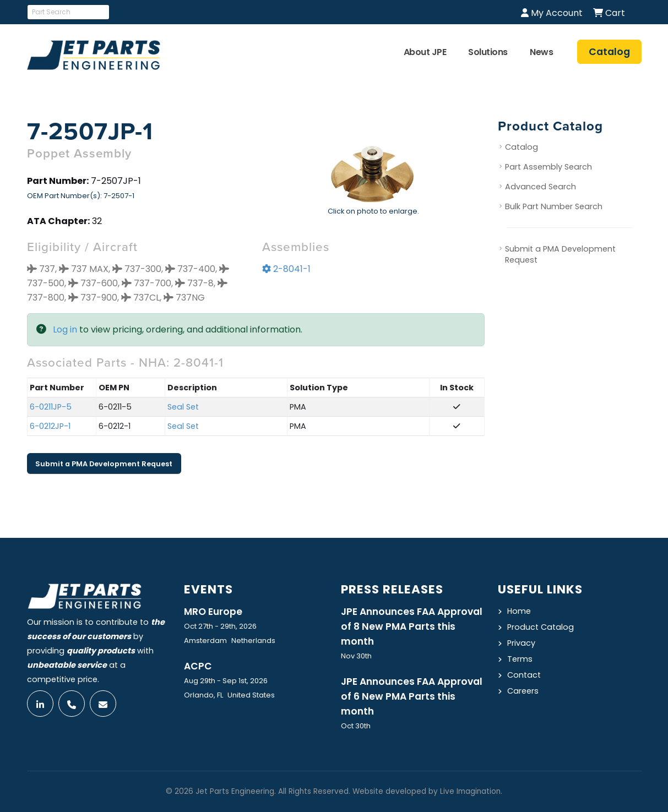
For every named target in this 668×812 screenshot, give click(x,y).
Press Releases (392, 589)
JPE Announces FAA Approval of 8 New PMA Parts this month (412, 626)
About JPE (425, 52)
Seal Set (183, 407)
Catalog (522, 148)
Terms (520, 659)
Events (208, 589)
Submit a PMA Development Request (104, 464)
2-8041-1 (286, 269)
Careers (523, 691)
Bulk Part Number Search (554, 207)
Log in (65, 330)
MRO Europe (213, 612)
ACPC (198, 666)
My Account (552, 13)
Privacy (521, 643)
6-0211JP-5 (51, 407)
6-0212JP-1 (50, 427)
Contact (524, 675)
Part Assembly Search (548, 167)
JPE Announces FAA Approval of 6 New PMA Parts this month (412, 696)
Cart (609, 13)
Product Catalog (541, 627)
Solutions (488, 52)
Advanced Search (541, 187)
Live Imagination (470, 791)
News (541, 52)
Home (519, 611)
